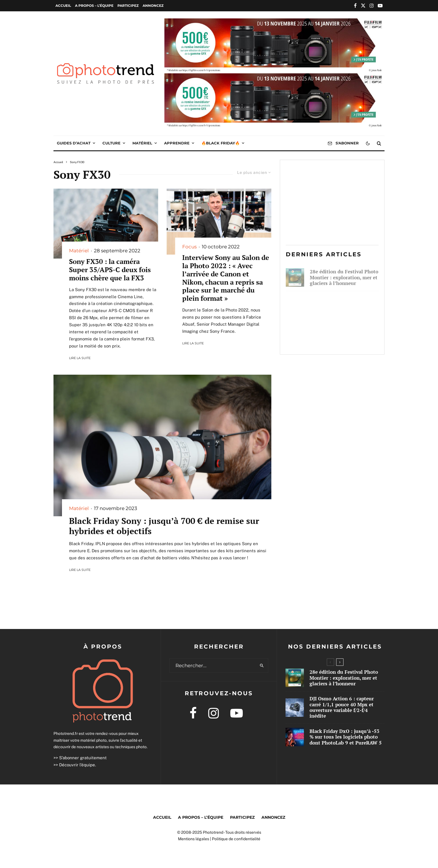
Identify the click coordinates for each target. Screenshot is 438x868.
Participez (128, 6)
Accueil (63, 6)
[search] (262, 666)
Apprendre (177, 143)
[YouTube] (380, 6)
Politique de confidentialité (236, 839)
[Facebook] (355, 6)
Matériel (142, 143)
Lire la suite (80, 358)
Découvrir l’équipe (77, 765)
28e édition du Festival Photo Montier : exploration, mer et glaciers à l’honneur (344, 275)
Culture (111, 143)
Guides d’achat (74, 143)
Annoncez (153, 6)
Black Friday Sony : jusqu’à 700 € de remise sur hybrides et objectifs (164, 526)
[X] (363, 6)
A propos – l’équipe (94, 6)
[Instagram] (372, 6)
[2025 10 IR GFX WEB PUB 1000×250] (274, 22)
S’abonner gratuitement (83, 758)
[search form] (213, 666)
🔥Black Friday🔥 (221, 143)
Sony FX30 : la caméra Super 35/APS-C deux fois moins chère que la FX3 (110, 270)
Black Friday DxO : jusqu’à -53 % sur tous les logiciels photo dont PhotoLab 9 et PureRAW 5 (341, 337)
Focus (189, 247)
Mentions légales (194, 839)
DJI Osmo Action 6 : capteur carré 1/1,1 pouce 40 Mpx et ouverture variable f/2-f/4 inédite (342, 305)
